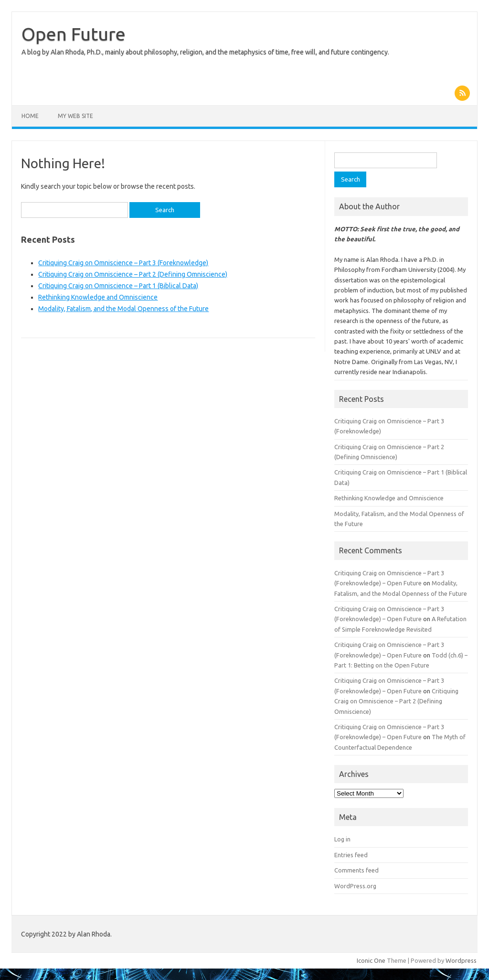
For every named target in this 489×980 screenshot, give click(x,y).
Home (30, 116)
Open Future (74, 34)
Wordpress (461, 960)
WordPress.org (355, 886)
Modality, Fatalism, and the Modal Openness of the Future (123, 309)
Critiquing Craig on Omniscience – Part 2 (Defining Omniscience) (133, 274)
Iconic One (371, 960)
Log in (342, 839)
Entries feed (351, 855)
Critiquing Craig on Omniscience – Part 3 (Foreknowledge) (123, 263)
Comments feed (356, 870)
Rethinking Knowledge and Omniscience (98, 297)
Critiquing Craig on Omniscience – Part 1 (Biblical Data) (118, 286)
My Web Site (75, 116)
